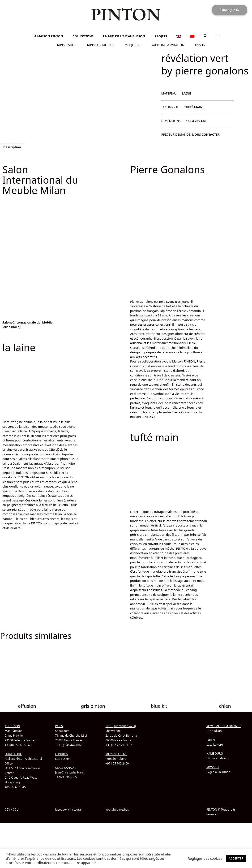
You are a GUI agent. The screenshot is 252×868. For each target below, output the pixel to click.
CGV (7, 809)
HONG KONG (13, 754)
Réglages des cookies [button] (205, 858)
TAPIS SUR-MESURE (100, 45)
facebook (61, 809)
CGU (16, 809)
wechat (124, 809)
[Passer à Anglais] (126, 30)
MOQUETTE (133, 45)
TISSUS (200, 45)
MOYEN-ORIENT (116, 754)
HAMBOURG (215, 753)
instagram (77, 809)
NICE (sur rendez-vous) (121, 726)
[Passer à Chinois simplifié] (126, 32)
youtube (111, 809)
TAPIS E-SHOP (67, 45)
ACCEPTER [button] (236, 858)
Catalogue (230, 10)
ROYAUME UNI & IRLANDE (224, 726)
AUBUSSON (12, 726)
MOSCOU (213, 767)
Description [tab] (12, 147)
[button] (205, 36)
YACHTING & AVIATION (168, 45)
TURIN (211, 740)
